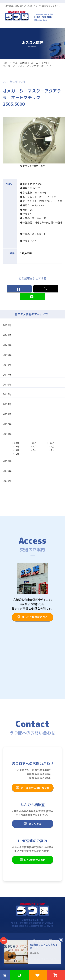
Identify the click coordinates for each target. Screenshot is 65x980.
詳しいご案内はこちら (32, 617)
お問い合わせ (42, 20)
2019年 (7, 355)
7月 (53, 447)
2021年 (7, 335)
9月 (17, 447)
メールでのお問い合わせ (32, 788)
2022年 (7, 325)
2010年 (7, 461)
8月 (35, 447)
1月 (17, 454)
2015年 (7, 394)
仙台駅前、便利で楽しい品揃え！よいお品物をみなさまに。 (33, 6)
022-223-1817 (44, 17)
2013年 (7, 414)
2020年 (7, 345)
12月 (17, 443)
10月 (52, 443)
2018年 (7, 365)
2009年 (7, 471)
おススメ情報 (20, 63)
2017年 (7, 375)
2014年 (7, 404)
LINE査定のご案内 (32, 860)
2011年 (34, 63)
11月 (34, 443)
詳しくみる (32, 824)
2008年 (7, 481)
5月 (35, 450)
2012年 (7, 424)
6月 (17, 450)
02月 (45, 63)
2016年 (7, 385)
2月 (53, 450)
